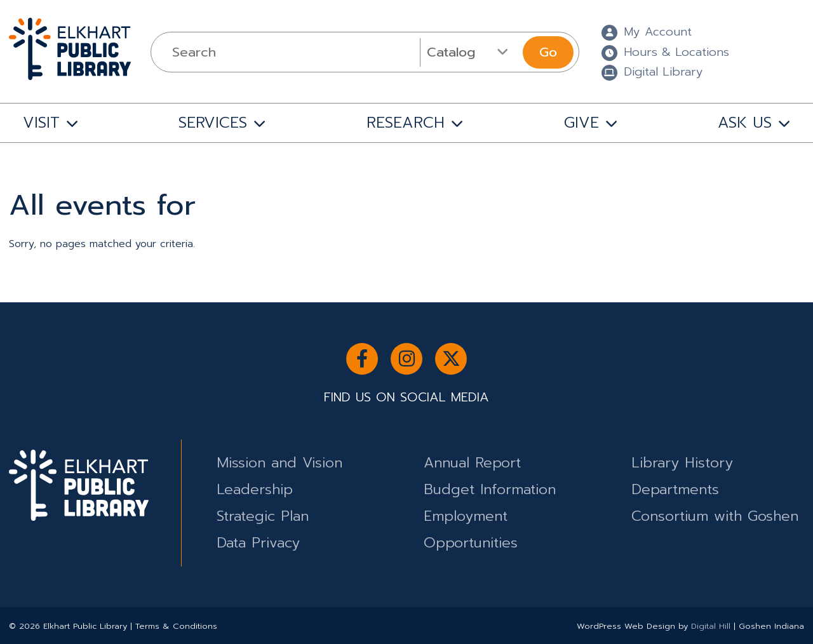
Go (548, 52)
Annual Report (472, 463)
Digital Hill (711, 626)
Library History (682, 463)
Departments (675, 489)
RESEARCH (406, 123)
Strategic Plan (263, 516)
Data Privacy (258, 543)
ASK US (745, 123)
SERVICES (213, 123)
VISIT (41, 123)
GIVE (581, 123)
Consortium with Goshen (715, 516)
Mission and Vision (279, 463)
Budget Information (490, 489)
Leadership (255, 489)
